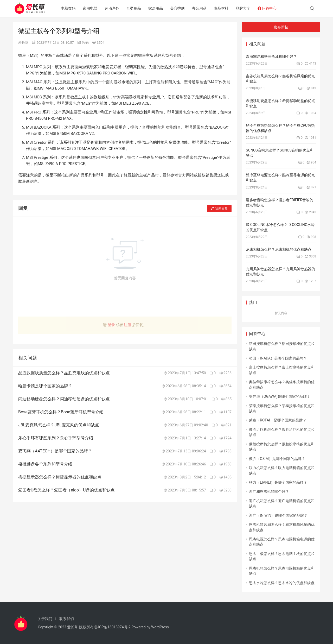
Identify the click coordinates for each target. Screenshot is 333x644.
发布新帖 (281, 27)
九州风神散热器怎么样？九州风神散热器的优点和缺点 (280, 272)
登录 (111, 325)
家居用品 (156, 8)
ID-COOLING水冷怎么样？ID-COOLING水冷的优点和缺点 (280, 227)
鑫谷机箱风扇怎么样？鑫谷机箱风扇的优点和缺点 (280, 79)
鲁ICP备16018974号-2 (112, 627)
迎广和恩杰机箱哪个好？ (269, 491)
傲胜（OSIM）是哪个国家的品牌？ (277, 459)
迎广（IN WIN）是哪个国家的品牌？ (278, 515)
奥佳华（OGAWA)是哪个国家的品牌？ (280, 396)
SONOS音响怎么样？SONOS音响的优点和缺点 (280, 153)
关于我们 (45, 619)
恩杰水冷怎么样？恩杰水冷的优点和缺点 (282, 583)
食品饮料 (221, 8)
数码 (85, 43)
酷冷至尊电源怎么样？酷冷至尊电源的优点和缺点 (280, 178)
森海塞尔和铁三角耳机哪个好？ (271, 56)
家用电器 (90, 8)
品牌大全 (243, 8)
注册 (127, 325)
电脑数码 (68, 8)
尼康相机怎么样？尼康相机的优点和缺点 (279, 249)
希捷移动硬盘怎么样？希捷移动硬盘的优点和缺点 (280, 103)
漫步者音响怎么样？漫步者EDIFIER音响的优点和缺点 (280, 203)
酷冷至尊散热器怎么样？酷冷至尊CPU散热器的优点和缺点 (280, 128)
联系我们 (67, 619)
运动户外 (112, 8)
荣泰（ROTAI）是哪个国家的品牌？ (278, 420)
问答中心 (267, 8)
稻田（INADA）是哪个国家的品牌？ (278, 358)
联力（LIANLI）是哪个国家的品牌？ (278, 482)
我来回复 (219, 209)
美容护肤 (178, 8)
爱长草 (23, 43)
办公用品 (200, 8)
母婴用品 (134, 8)
